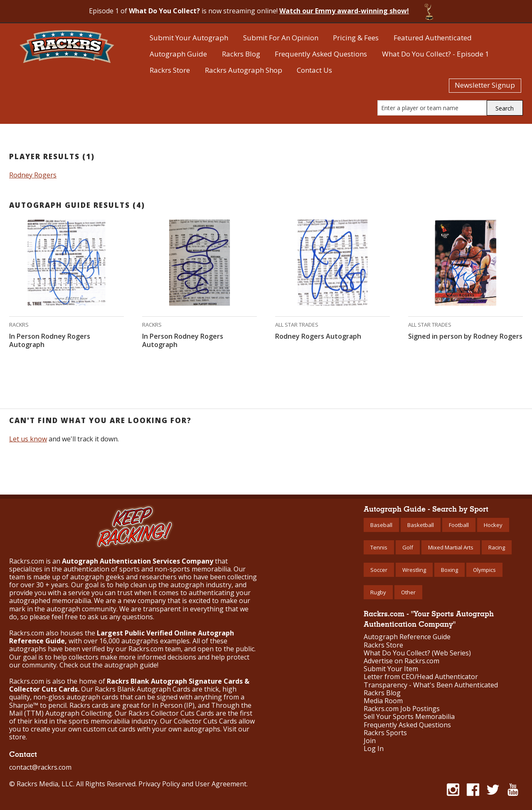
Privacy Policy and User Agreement (192, 784)
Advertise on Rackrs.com (401, 661)
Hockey (493, 525)
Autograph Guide (178, 54)
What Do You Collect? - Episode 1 (436, 54)
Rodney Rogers (33, 175)
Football (459, 525)
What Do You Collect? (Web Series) (417, 653)
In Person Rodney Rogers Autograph (50, 340)
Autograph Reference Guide (407, 637)
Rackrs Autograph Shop (244, 70)
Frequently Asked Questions (321, 54)
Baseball (381, 525)
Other (408, 592)
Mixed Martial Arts (451, 547)
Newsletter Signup (485, 85)
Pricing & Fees (356, 38)
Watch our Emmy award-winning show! (344, 11)
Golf (408, 547)
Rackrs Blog (241, 54)
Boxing (449, 570)
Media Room (383, 701)
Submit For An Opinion (281, 38)
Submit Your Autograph (189, 38)
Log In (374, 749)
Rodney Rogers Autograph (318, 336)
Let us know (28, 439)
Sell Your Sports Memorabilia (409, 717)
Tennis (379, 547)
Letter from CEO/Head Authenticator (421, 677)
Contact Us (314, 70)
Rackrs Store (170, 70)
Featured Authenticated (433, 38)
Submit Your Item (391, 669)
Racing (497, 547)
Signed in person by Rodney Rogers (465, 336)
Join (370, 741)
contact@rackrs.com (40, 767)
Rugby (378, 592)
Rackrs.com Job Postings (402, 709)
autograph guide (131, 665)
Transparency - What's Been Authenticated (431, 685)
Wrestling (414, 570)
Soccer (379, 570)
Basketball (421, 525)
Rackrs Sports (385, 733)
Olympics (484, 570)
